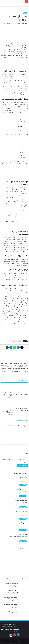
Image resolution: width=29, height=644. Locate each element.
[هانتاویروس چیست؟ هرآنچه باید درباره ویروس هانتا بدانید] (23, 586)
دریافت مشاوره (23, 485)
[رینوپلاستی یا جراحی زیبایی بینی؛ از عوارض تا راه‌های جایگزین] (23, 600)
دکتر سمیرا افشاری (22, 534)
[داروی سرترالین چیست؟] (24, 224)
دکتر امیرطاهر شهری (22, 489)
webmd (20, 341)
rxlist (9, 341)
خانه (26, 10)
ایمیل (26, 453)
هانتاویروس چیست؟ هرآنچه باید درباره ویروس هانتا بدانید (11, 584)
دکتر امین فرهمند (23, 478)
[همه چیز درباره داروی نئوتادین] (24, 217)
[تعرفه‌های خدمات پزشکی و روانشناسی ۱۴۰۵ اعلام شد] (23, 593)
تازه (22, 579)
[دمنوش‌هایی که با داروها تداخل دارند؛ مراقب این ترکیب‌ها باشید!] (8, 388)
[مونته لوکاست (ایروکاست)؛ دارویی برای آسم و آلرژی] (8, 405)
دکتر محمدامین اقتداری (21, 500)
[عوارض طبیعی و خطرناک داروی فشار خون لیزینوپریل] (21, 388)
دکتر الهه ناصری (23, 523)
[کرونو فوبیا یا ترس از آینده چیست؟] (23, 613)
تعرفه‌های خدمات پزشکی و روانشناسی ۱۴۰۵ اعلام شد (12, 591)
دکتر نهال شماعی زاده (21, 512)
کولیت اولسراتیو (19, 188)
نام (27, 447)
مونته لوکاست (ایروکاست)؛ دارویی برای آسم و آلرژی (8, 412)
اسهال (13, 51)
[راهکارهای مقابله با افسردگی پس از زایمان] (23, 606)
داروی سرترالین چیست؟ (12, 222)
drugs (14, 341)
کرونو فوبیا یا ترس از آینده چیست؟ (10, 611)
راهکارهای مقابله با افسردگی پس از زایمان (10, 605)
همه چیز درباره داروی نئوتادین (11, 215)
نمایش (17, 65)
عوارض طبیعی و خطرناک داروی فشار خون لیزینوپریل (22, 394)
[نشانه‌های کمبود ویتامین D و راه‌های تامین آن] (21, 404)
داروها (22, 10)
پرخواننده (8, 579)
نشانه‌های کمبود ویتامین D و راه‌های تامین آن (22, 409)
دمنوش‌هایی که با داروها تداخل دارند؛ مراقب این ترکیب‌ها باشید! (9, 394)
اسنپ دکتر (14, 361)
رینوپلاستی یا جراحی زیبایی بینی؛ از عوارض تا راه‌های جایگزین (10, 598)
